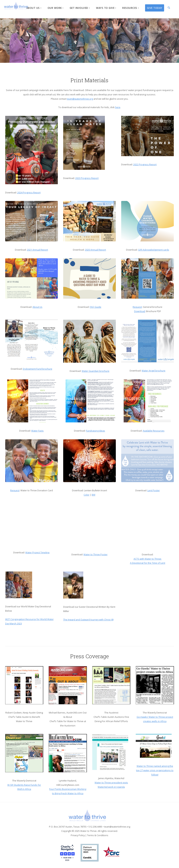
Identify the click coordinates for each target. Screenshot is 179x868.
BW (94, 495)
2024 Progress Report (29, 192)
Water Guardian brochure (96, 371)
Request (137, 307)
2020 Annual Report (95, 250)
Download (140, 311)
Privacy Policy (78, 835)
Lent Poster (154, 490)
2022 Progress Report (145, 164)
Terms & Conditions (98, 835)
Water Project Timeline (37, 552)
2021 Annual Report (37, 250)
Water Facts (37, 431)
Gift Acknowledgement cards (154, 250)
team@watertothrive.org (80, 99)
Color (87, 495)
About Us (37, 307)
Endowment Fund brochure (38, 369)
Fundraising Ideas (96, 431)
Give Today (155, 8)
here (118, 107)
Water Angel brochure (154, 371)
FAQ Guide (96, 307)
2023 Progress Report (87, 178)
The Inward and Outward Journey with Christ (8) (88, 620)
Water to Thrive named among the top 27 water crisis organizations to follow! (155, 770)
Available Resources (154, 431)
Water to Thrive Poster (96, 554)
